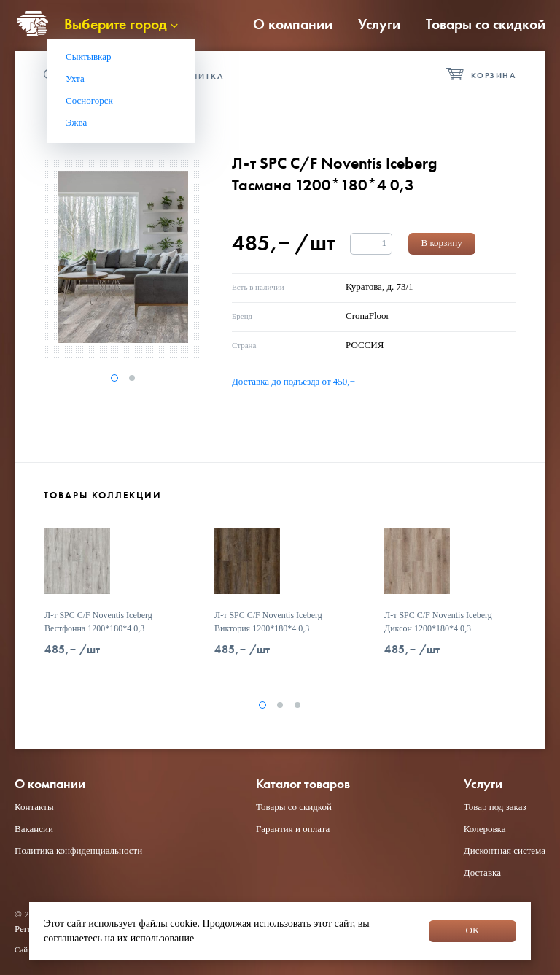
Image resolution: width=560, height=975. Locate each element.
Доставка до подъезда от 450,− (293, 381)
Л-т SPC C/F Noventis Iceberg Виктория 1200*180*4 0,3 (268, 622)
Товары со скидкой (486, 24)
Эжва (76, 122)
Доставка (482, 872)
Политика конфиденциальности (78, 851)
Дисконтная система (505, 851)
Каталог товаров (303, 784)
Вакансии (34, 829)
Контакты (34, 807)
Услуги (379, 24)
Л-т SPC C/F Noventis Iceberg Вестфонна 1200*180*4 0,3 (98, 622)
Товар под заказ (495, 807)
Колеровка (485, 829)
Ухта (75, 78)
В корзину (442, 243)
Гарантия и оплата (293, 829)
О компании (293, 24)
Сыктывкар (89, 57)
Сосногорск (89, 100)
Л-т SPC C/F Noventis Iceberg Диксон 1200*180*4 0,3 (438, 622)
